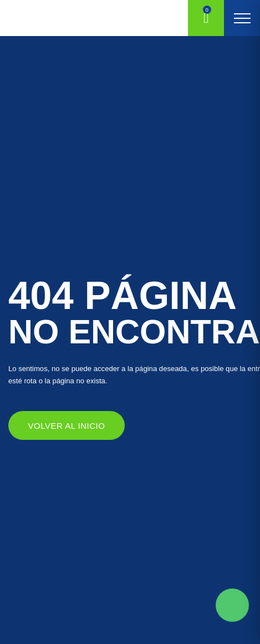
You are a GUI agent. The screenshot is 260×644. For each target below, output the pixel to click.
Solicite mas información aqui (232, 605)
